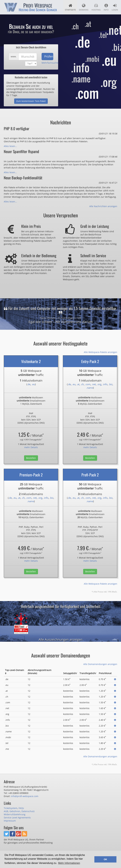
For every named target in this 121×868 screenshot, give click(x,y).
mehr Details (31, 447)
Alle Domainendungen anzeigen (100, 664)
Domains (84, 7)
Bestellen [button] (31, 458)
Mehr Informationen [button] (69, 863)
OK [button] (105, 859)
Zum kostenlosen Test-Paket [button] (31, 101)
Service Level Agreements (17, 818)
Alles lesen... (10, 146)
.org (99, 384)
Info (106, 7)
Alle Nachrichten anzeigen (103, 206)
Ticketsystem (11, 808)
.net (94, 384)
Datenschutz (28, 811)
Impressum (10, 821)
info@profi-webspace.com (25, 796)
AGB (6, 811)
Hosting (96, 7)
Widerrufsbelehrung (15, 814)
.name (90, 388)
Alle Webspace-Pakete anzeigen (101, 352)
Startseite (70, 7)
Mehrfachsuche (50, 63)
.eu (33, 384)
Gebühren (15, 811)
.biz (111, 384)
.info (105, 384)
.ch (82, 384)
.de (29, 384)
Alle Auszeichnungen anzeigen (60, 639)
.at (78, 384)
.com (88, 384)
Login (115, 7)
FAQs (21, 808)
